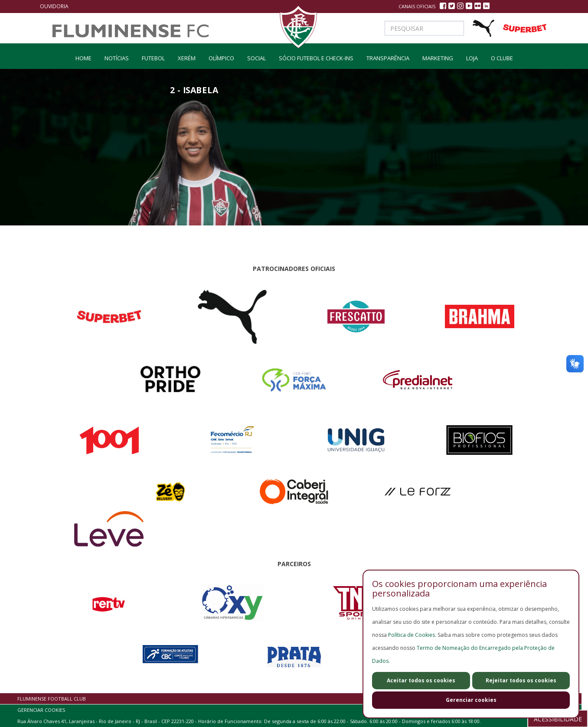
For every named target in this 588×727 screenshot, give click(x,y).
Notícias (117, 58)
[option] (194, 176)
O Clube (502, 58)
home (83, 58)
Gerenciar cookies (471, 700)
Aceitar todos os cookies (421, 680)
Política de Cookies (412, 635)
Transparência (388, 58)
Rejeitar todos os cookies (521, 680)
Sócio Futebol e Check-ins (316, 58)
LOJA (472, 58)
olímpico (221, 58)
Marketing (438, 58)
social (256, 58)
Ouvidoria (54, 6)
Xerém (187, 58)
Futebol (153, 58)
